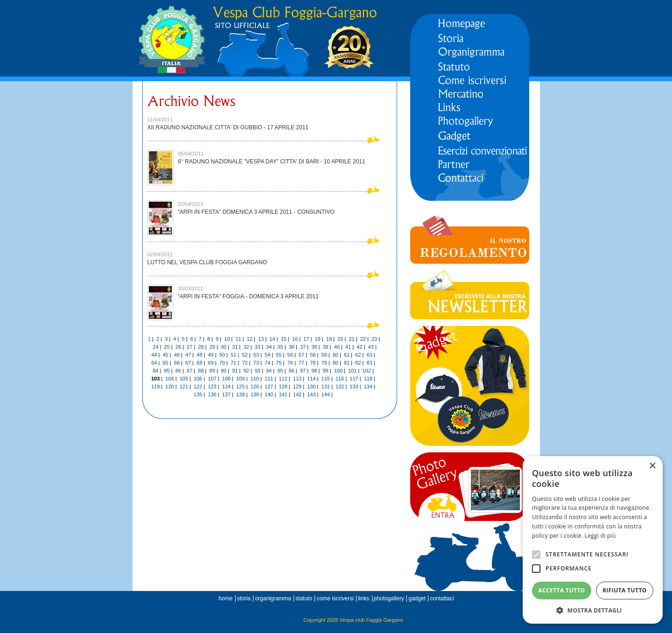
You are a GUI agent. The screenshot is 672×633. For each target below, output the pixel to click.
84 (155, 371)
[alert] (593, 540)
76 (290, 363)
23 (374, 339)
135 (198, 394)
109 (240, 379)
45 (165, 355)
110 (255, 379)
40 (337, 347)
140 (269, 394)
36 (292, 347)
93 (258, 371)
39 (325, 347)
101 (352, 371)
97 (303, 371)
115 (326, 379)
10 (227, 339)
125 (240, 387)
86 (178, 371)
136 (212, 394)
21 (351, 339)
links (364, 598)
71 (233, 363)
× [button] (652, 466)
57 (301, 355)
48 (199, 355)
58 (313, 355)
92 (246, 371)
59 (324, 355)
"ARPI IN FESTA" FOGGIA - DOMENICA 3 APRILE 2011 (248, 296)
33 (258, 347)
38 (314, 347)
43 (371, 347)
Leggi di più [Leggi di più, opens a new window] (600, 536)
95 (280, 371)
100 (338, 371)
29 (212, 347)
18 (318, 339)
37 (303, 347)
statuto (304, 598)
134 (368, 387)
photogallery (389, 598)
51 (233, 355)
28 (201, 347)
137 (226, 394)
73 (256, 363)
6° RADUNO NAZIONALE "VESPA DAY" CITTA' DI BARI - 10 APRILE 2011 (272, 162)
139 (255, 394)
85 (167, 371)
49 (211, 355)
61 (347, 355)
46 (177, 355)
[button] (593, 610)
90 (224, 371)
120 (169, 387)
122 (198, 387)
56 (290, 355)
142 (297, 394)
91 (235, 371)
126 (255, 387)
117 (354, 379)
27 (189, 347)
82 (358, 363)
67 (188, 363)
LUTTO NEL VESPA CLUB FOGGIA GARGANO (207, 262)
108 (226, 379)
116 (340, 379)
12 (250, 339)
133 (354, 387)
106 (198, 379)
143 (311, 394)
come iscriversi (335, 598)
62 (358, 355)
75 (279, 363)
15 (284, 339)
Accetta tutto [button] (561, 590)
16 (295, 339)
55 (279, 355)
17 (306, 339)
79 (324, 363)
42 (359, 347)
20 (340, 339)
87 (189, 371)
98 (314, 371)
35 (280, 347)
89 (212, 371)
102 (366, 371)
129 (297, 387)
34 (269, 347)
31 (235, 347)
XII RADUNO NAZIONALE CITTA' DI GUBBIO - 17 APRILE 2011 (228, 127)
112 (283, 379)
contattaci (442, 598)
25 (167, 347)
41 (348, 347)
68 (199, 363)
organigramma (273, 598)
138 (240, 394)
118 (368, 379)
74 (267, 363)
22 (363, 339)
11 (238, 339)
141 (283, 394)
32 (246, 347)
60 (336, 355)
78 (313, 363)
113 (297, 379)
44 (154, 355)
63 (370, 355)
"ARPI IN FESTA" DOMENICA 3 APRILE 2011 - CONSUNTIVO (256, 212)
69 (211, 363)
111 (269, 379)
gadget (417, 598)
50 (222, 355)
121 (184, 387)
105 (184, 379)
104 (169, 379)
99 (325, 371)
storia (244, 598)
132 (340, 387)
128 (283, 387)
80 (336, 363)
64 (154, 363)
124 (226, 387)
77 (301, 363)
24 (155, 347)
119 (155, 387)
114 (311, 379)
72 (245, 363)
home (225, 598)
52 (245, 355)
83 (370, 363)
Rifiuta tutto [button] (625, 590)
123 (212, 387)
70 (222, 363)
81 (347, 363)
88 (201, 371)
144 (326, 394)
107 (212, 379)
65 (165, 363)
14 (272, 339)
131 (326, 387)
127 (269, 387)
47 (188, 355)
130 (311, 387)
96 (292, 371)
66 (177, 363)
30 (224, 347)
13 (261, 339)
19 (329, 339)
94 (269, 371)
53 (256, 355)
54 (267, 355)
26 (178, 347)
